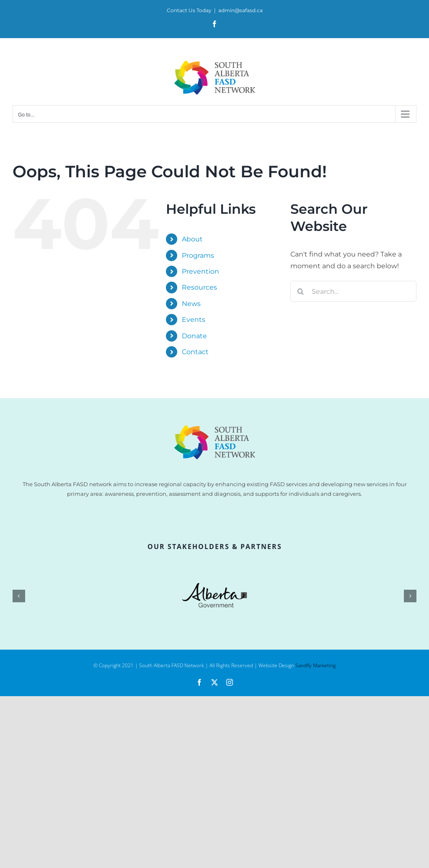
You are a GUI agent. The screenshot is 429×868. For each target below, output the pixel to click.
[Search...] (353, 291)
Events (194, 320)
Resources (199, 287)
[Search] (301, 291)
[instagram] (230, 682)
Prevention (200, 271)
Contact (195, 352)
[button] (19, 596)
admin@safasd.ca (240, 10)
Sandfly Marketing (315, 665)
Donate (194, 336)
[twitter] (214, 682)
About (192, 239)
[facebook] (199, 682)
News (191, 304)
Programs (198, 255)
